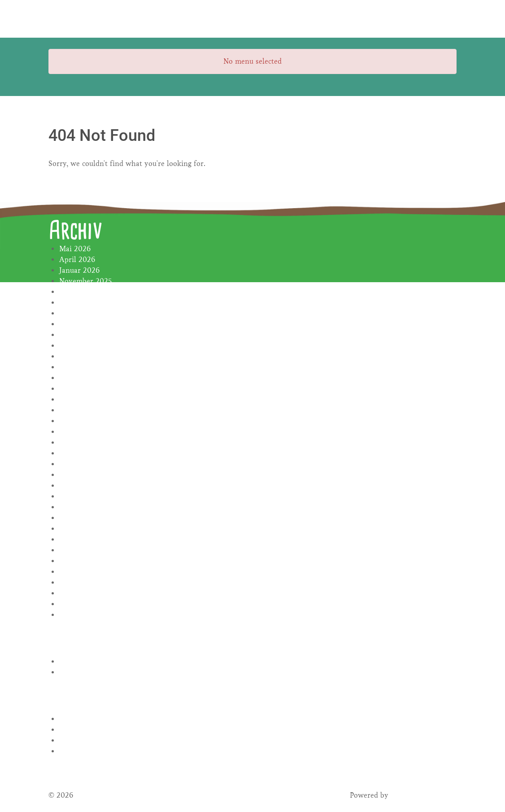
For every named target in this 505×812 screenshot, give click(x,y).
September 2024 (86, 324)
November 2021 (85, 615)
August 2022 (80, 518)
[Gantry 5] (82, 19)
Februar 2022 (81, 583)
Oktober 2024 (82, 313)
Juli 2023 (74, 421)
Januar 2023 (79, 486)
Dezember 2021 (85, 604)
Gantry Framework (422, 795)
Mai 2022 (75, 550)
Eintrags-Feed (82, 730)
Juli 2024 (74, 346)
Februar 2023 (81, 475)
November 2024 (86, 303)
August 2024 (80, 335)
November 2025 (85, 281)
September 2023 (86, 399)
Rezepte (72, 661)
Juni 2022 (75, 539)
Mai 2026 (75, 249)
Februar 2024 (81, 356)
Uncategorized (83, 672)
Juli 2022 (74, 529)
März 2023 (77, 464)
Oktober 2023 (82, 389)
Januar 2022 (79, 593)
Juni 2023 (75, 432)
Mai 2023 (75, 443)
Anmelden (76, 719)
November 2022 (86, 507)
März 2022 (77, 572)
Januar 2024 (79, 367)
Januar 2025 (79, 292)
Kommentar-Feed (87, 740)
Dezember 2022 (85, 496)
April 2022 (77, 561)
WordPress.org (83, 751)
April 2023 (77, 453)
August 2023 (80, 410)
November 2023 (85, 378)
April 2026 (77, 260)
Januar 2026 (79, 270)
